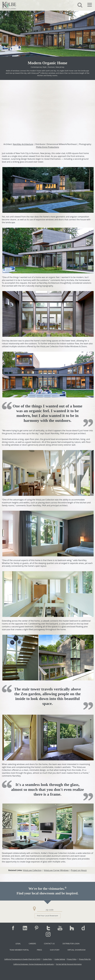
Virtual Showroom (76, 950)
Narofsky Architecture (23, 144)
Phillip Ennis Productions (47, 147)
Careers (32, 944)
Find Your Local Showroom (47, 916)
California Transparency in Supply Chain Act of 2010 (22, 959)
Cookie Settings (60, 959)
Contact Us (49, 944)
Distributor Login (71, 944)
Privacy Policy (72, 959)
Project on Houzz (79, 870)
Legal (18, 944)
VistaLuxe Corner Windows (56, 870)
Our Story (55, 950)
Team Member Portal (19, 950)
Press (39, 950)
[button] (78, 5)
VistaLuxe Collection (32, 870)
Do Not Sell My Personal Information (69, 964)
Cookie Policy (47, 959)
